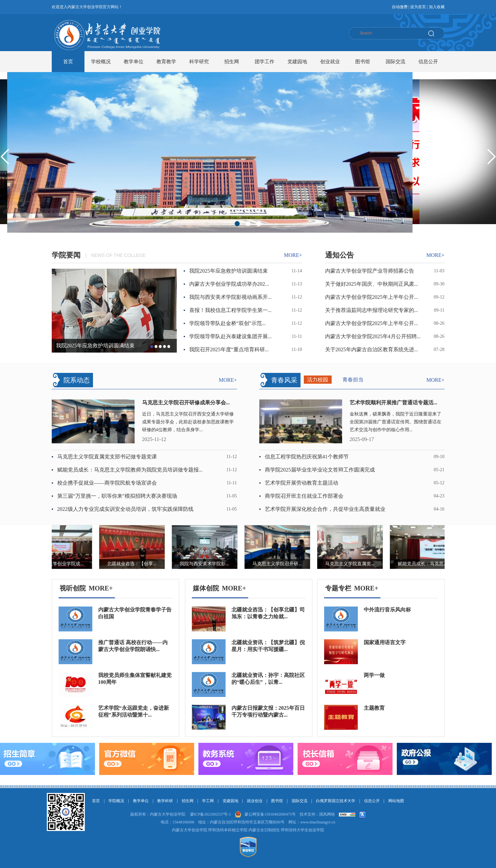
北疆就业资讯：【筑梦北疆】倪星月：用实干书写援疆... (268, 646)
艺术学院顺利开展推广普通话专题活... (394, 403)
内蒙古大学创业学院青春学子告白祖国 (135, 613)
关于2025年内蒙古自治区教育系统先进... (372, 349)
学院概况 (116, 801)
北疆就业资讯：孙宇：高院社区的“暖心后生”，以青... (268, 679)
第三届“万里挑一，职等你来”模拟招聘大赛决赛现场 (117, 496)
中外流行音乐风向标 (387, 610)
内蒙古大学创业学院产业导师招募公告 (370, 271)
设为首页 (418, 7)
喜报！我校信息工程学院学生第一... (230, 310)
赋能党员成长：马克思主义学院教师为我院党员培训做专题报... (130, 470)
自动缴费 (400, 7)
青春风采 (284, 380)
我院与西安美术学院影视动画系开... (230, 297)
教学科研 (165, 801)
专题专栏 (338, 588)
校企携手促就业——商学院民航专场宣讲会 (107, 483)
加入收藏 (437, 7)
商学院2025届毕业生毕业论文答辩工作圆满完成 (320, 470)
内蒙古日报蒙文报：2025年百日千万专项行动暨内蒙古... (268, 711)
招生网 (232, 62)
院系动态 (77, 380)
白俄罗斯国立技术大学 (336, 801)
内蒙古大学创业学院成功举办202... (229, 284)
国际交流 (395, 62)
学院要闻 (66, 255)
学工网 (208, 801)
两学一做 (374, 675)
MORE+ (101, 588)
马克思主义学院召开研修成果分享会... (186, 403)
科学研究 (199, 62)
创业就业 (330, 62)
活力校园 (318, 380)
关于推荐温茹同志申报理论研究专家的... (372, 310)
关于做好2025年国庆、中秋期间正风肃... (372, 284)
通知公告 (340, 255)
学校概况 (101, 62)
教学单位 (134, 62)
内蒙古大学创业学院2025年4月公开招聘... (373, 336)
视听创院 (73, 588)
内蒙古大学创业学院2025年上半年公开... (372, 297)
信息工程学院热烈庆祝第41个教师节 (307, 457)
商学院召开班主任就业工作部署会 (304, 496)
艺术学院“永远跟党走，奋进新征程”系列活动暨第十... (134, 711)
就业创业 (255, 801)
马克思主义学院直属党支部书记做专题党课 (107, 457)
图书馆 (363, 62)
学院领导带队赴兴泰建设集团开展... (230, 336)
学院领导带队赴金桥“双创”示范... (228, 323)
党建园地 (297, 62)
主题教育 (374, 708)
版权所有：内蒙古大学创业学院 (158, 814)
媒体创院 (206, 588)
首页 (68, 62)
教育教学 (166, 62)
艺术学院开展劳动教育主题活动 (302, 483)
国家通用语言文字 (385, 642)
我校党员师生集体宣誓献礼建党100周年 (135, 679)
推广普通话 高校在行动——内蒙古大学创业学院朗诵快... (133, 646)
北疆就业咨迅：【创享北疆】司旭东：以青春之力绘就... (268, 613)
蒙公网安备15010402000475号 (270, 814)
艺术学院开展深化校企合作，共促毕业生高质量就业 (325, 509)
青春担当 (353, 380)
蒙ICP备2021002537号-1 (211, 814)
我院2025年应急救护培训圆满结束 (95, 346)
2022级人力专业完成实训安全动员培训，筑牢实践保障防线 (125, 509)
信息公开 (428, 62)
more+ (293, 255)
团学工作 (265, 62)
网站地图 (396, 801)
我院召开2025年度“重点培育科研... (229, 349)
